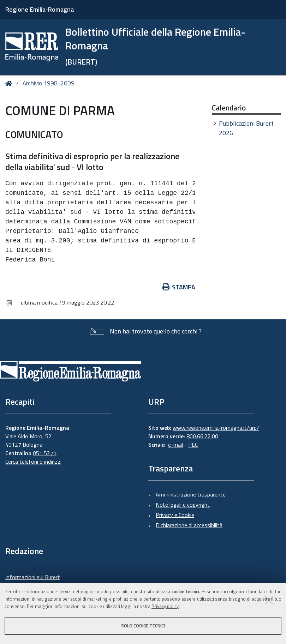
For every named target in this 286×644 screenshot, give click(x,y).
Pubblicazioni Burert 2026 (246, 128)
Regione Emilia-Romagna (40, 9)
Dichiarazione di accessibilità (189, 525)
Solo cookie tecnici (143, 626)
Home (10, 83)
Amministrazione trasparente (191, 494)
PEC (193, 445)
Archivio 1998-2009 (49, 83)
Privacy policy (165, 606)
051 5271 (45, 453)
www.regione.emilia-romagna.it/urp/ (216, 428)
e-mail (175, 445)
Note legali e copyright (183, 505)
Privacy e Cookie (175, 515)
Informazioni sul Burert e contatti (33, 581)
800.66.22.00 (202, 436)
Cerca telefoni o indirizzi (33, 462)
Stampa (179, 287)
